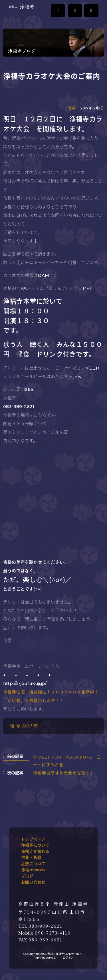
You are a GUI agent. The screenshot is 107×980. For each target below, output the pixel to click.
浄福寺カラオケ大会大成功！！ (63, 773)
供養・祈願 (31, 857)
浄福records (33, 870)
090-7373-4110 (53, 933)
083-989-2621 (46, 926)
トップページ (33, 839)
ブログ (27, 876)
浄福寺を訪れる (35, 851)
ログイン (68, 958)
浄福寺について (35, 845)
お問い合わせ (33, 882)
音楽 (72, 108)
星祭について (33, 864)
